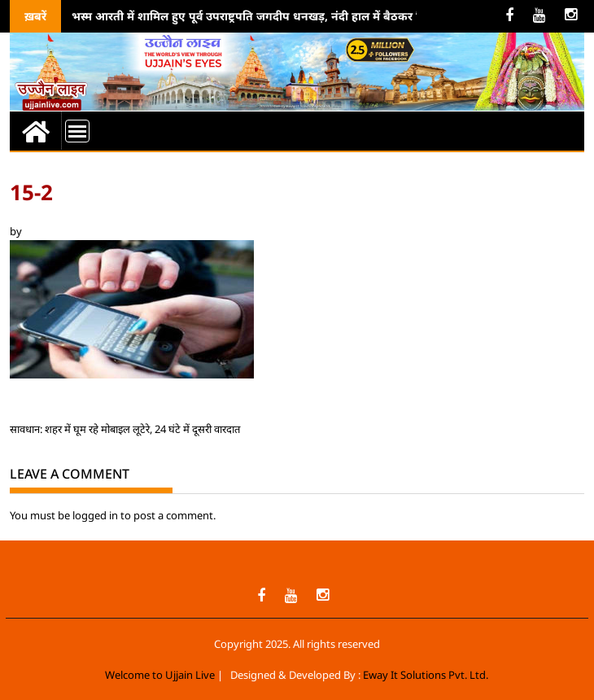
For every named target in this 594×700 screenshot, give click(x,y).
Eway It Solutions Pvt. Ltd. (426, 675)
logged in (95, 515)
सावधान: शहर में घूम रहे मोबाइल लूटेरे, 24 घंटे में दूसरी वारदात (125, 429)
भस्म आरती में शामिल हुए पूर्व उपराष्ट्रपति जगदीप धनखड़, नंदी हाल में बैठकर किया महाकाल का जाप (296, 16)
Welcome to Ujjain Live (160, 675)
